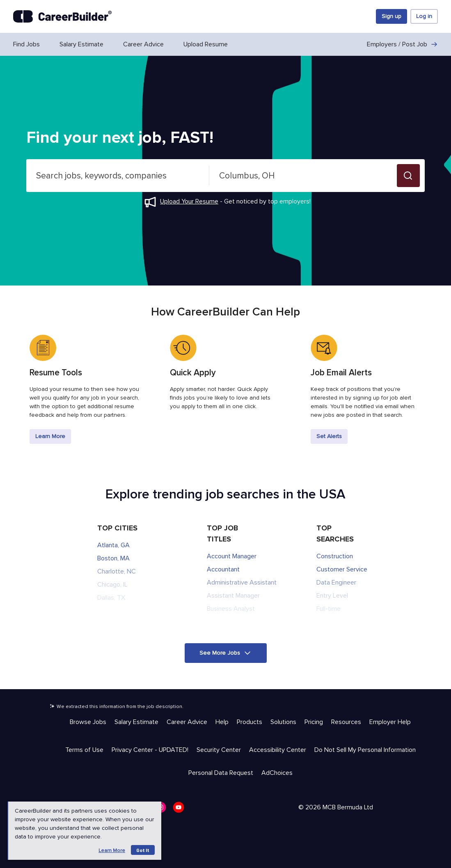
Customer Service (342, 569)
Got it (143, 850)
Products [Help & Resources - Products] (250, 722)
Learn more (112, 851)
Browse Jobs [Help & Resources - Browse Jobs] (88, 722)
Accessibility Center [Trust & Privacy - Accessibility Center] (278, 750)
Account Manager (232, 556)
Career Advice (143, 44)
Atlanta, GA (113, 545)
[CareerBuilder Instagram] (163, 810)
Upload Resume (206, 44)
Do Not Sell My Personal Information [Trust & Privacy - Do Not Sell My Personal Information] (365, 750)
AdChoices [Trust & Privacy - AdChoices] (277, 773)
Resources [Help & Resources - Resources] (346, 722)
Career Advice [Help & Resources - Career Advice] (187, 722)
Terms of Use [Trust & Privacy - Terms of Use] (84, 750)
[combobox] (118, 176)
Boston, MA (113, 558)
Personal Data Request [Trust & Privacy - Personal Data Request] (221, 773)
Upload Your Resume (189, 201)
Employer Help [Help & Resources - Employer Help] (390, 722)
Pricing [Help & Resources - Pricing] (314, 722)
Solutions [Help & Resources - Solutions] (283, 722)
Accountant (223, 569)
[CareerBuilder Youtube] (181, 810)
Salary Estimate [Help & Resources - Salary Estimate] (136, 722)
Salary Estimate (81, 44)
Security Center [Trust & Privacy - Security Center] (219, 750)
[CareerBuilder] (62, 16)
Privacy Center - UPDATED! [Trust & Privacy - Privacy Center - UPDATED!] (150, 750)
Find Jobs (26, 44)
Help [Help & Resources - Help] (222, 722)
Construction (335, 556)
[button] (408, 176)
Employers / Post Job (402, 44)
